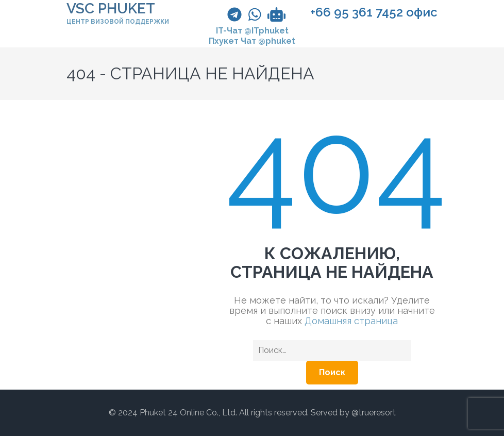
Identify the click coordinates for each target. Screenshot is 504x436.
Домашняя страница (351, 321)
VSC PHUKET (111, 9)
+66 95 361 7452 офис (374, 12)
